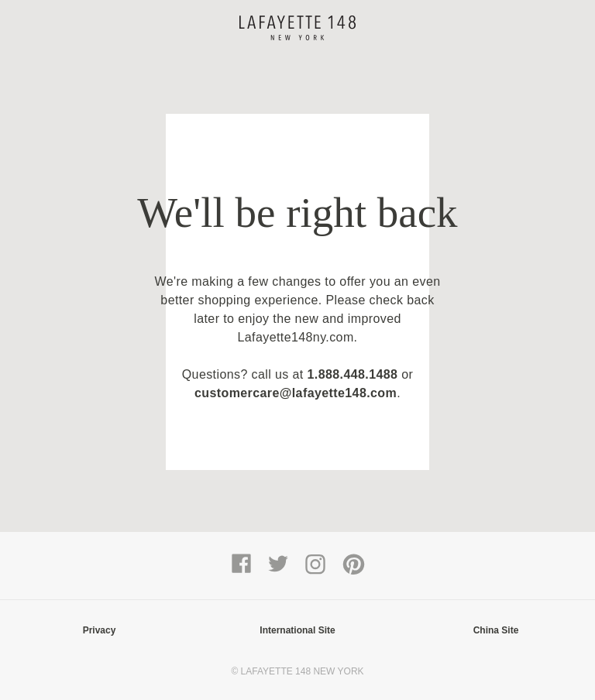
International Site (297, 630)
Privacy (100, 630)
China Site (496, 630)
